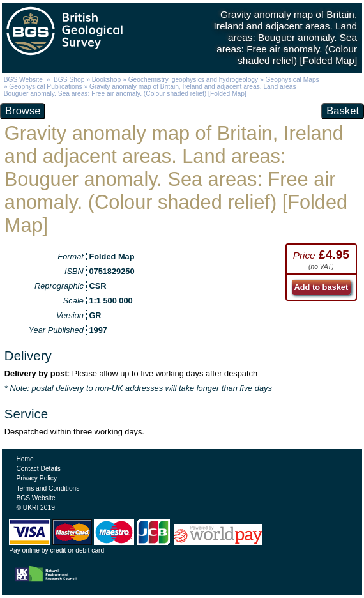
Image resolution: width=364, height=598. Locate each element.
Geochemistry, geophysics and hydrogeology (193, 80)
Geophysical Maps (292, 80)
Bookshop (107, 80)
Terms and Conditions (48, 488)
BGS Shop (69, 80)
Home (25, 459)
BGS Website (23, 80)
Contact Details (38, 469)
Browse (23, 111)
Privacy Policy (36, 478)
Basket (343, 111)
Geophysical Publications (45, 87)
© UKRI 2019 (35, 508)
